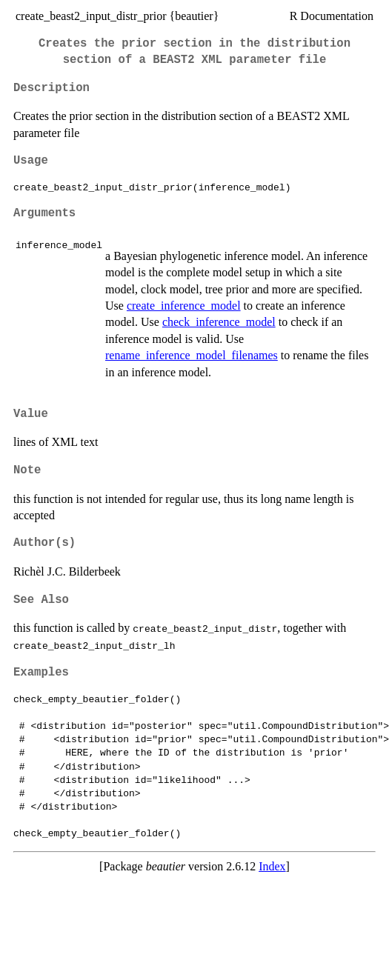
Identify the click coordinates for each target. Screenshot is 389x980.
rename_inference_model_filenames (192, 355)
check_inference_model (219, 322)
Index (272, 866)
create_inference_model (184, 306)
